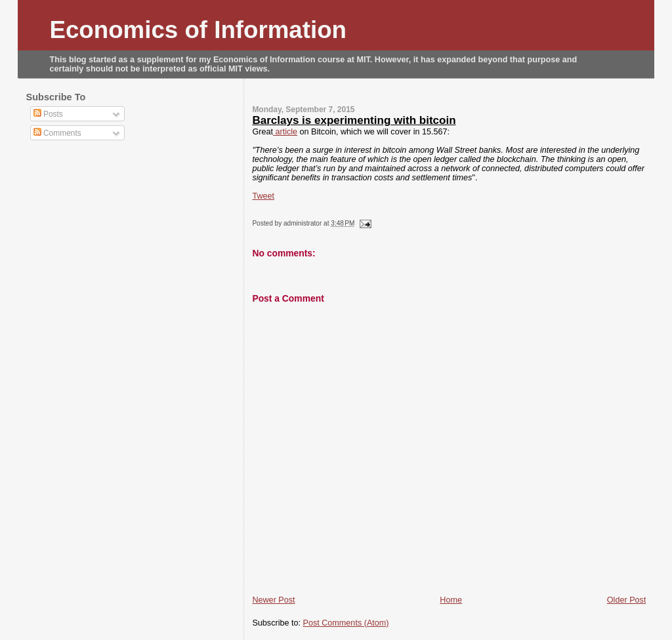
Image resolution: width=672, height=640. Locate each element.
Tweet (263, 196)
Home (451, 600)
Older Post (627, 600)
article (285, 132)
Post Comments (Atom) (346, 623)
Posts (48, 114)
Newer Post (273, 600)
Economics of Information (199, 30)
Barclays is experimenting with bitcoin (354, 120)
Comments (57, 133)
